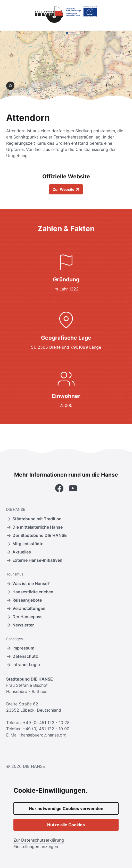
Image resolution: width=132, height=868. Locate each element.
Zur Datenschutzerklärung (39, 840)
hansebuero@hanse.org (44, 735)
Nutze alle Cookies (66, 825)
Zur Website (66, 189)
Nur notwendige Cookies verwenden (66, 808)
